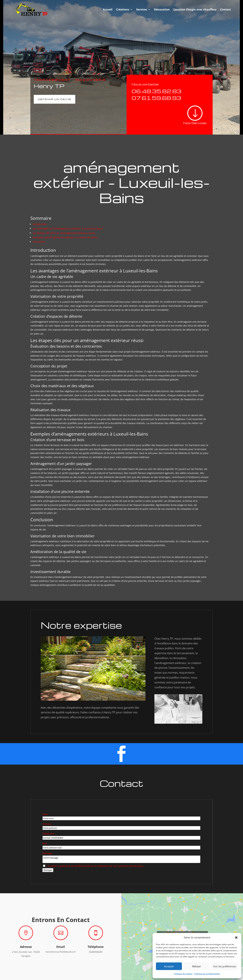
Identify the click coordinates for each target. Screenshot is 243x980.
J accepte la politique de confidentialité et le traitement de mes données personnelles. (95, 866)
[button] (236, 938)
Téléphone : (49, 834)
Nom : (46, 814)
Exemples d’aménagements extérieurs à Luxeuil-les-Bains (65, 237)
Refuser (197, 966)
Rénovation (162, 9)
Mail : (45, 843)
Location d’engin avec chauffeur (195, 9)
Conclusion (39, 242)
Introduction (40, 224)
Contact (226, 9)
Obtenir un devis (55, 99)
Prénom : (47, 824)
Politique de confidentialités (207, 974)
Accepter (169, 966)
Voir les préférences (225, 966)
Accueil (108, 9)
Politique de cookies (183, 974)
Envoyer (48, 870)
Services (142, 9)
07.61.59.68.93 (156, 98)
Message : (48, 853)
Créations (123, 9)
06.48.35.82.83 (157, 91)
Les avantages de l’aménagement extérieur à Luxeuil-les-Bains (68, 229)
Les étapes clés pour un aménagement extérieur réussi (64, 233)
